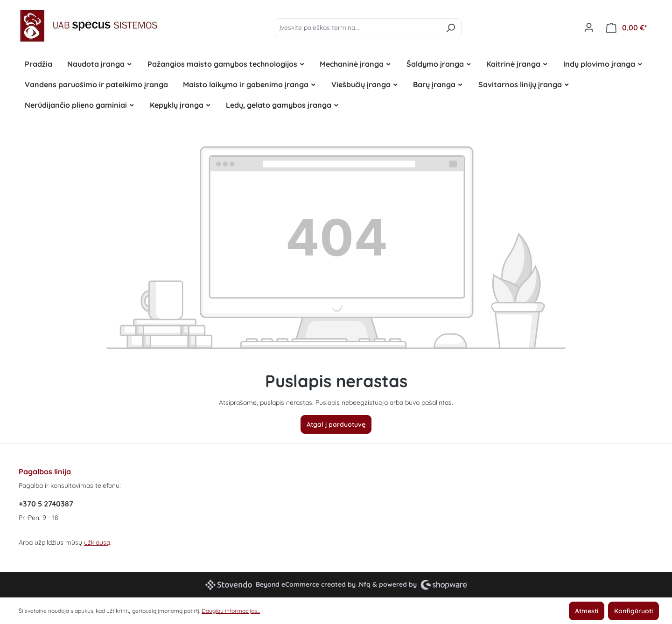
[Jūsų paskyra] (589, 28)
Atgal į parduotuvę (336, 424)
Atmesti (587, 611)
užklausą (97, 542)
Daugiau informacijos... (231, 611)
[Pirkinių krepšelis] (627, 28)
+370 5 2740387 (46, 504)
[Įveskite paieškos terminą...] (357, 28)
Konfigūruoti (633, 611)
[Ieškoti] (451, 28)
